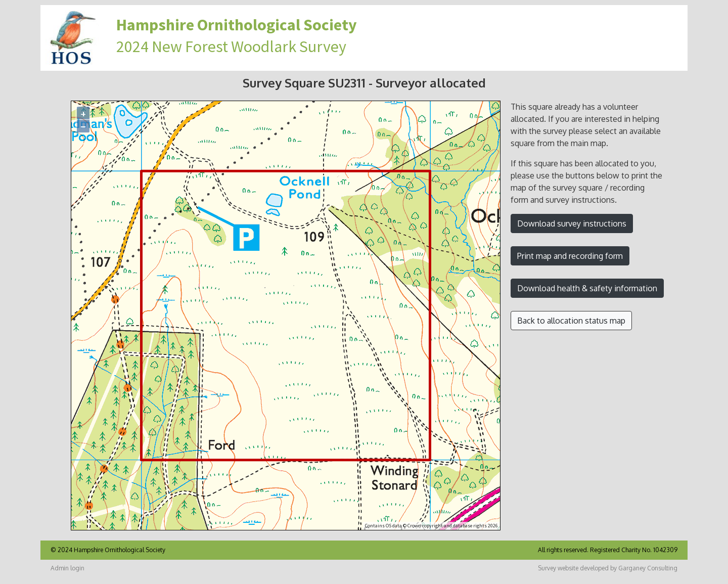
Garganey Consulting (648, 568)
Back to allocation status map (571, 321)
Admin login (67, 568)
